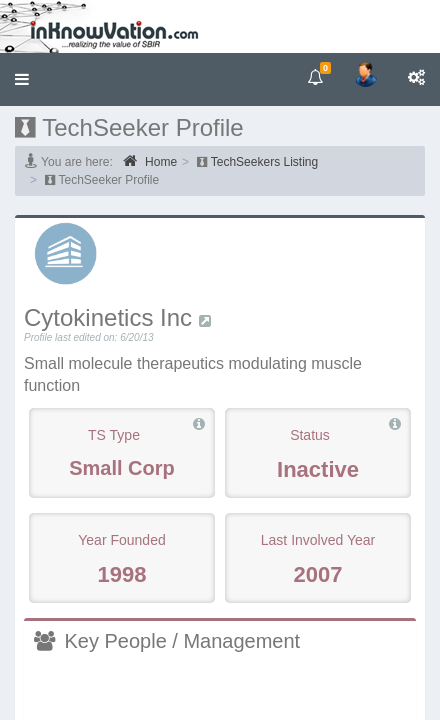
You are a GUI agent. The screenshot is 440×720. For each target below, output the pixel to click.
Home (150, 161)
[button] (22, 79)
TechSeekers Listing (264, 162)
